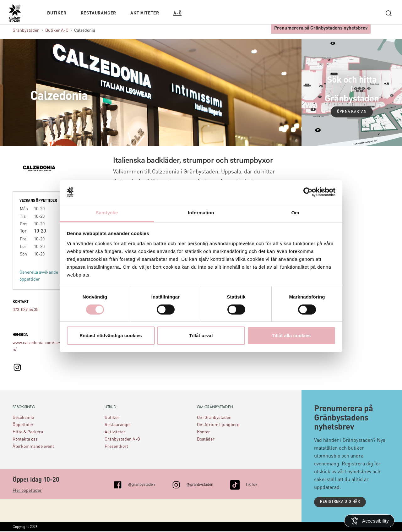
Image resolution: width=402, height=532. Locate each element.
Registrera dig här (340, 502)
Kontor (204, 432)
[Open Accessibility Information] (369, 521)
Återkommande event (33, 447)
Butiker (57, 12)
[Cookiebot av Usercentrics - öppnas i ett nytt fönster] (308, 192)
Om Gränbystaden (214, 418)
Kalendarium (200, 12)
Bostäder (206, 439)
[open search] (388, 12)
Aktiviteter (145, 12)
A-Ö (177, 12)
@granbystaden (141, 484)
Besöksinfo (23, 418)
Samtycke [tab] (107, 213)
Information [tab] (201, 213)
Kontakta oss (25, 439)
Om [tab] (295, 213)
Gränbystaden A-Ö (122, 439)
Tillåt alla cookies (291, 335)
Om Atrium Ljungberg (218, 425)
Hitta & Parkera (28, 432)
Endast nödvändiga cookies (111, 335)
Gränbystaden (26, 30)
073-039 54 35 (25, 310)
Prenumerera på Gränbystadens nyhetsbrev (321, 27)
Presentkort (116, 447)
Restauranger (99, 12)
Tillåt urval (201, 335)
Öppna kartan (352, 112)
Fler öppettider (27, 491)
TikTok (251, 484)
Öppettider (23, 425)
